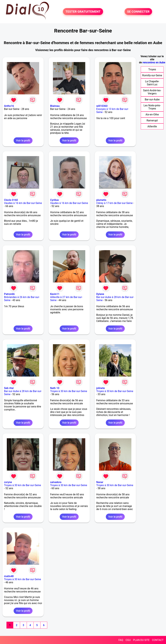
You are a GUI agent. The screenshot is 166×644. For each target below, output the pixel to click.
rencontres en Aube (154, 62)
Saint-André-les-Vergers (152, 92)
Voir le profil (23, 141)
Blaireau (55, 106)
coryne (8, 482)
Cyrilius (54, 200)
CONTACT (158, 640)
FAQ (121, 640)
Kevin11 (55, 294)
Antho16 (9, 106)
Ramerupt (152, 120)
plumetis (101, 200)
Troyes (152, 69)
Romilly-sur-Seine (152, 75)
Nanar (100, 482)
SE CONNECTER (138, 12)
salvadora (56, 482)
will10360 (102, 106)
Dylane (100, 294)
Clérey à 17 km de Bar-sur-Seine (114, 203)
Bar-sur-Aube (152, 99)
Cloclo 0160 (11, 200)
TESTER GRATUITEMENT (83, 12)
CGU (128, 640)
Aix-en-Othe (152, 114)
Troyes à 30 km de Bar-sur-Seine (69, 391)
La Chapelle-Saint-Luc (152, 83)
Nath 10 (55, 388)
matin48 (9, 576)
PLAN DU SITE (141, 640)
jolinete (101, 388)
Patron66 (9, 294)
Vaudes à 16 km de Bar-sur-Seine (23, 203)
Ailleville (152, 126)
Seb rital (9, 388)
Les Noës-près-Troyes (152, 107)
